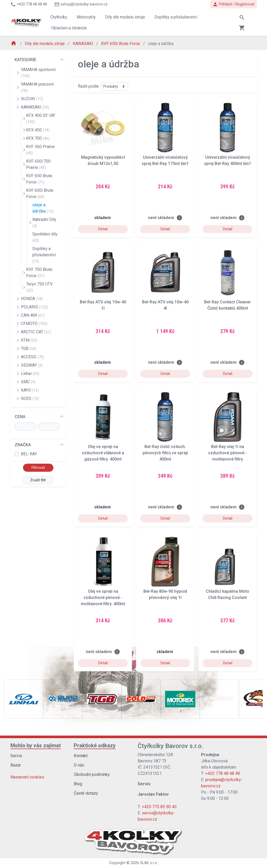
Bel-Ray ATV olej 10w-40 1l (103, 305)
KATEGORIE (25, 60)
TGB (29, 349)
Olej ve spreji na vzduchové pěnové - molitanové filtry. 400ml (103, 598)
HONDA (32, 299)
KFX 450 (38, 130)
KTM (29, 340)
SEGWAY (32, 365)
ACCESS (32, 357)
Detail (103, 229)
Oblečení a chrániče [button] (69, 28)
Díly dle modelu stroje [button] (125, 17)
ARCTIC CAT (36, 332)
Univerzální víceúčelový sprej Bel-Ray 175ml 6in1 (165, 160)
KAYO (30, 390)
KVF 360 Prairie (40, 150)
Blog (78, 784)
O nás (79, 765)
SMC (28, 382)
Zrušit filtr (38, 480)
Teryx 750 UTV (39, 287)
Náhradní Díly (44, 222)
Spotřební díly (45, 237)
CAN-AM (33, 315)
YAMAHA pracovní (37, 87)
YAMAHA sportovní (38, 73)
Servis (16, 756)
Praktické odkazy (95, 745)
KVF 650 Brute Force (39, 179)
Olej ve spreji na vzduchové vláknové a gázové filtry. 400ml (103, 453)
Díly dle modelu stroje (45, 44)
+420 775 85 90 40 (159, 807)
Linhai (30, 374)
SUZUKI (32, 99)
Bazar (16, 765)
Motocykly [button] (86, 17)
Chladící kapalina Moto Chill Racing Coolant (227, 594)
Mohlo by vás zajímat (36, 745)
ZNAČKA (23, 445)
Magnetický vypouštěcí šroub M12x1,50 (103, 160)
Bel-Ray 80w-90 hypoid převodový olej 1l (165, 594)
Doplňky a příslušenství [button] (176, 17)
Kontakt (81, 756)
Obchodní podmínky (92, 774)
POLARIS (34, 307)
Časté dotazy (86, 793)
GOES (30, 398)
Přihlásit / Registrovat (233, 4)
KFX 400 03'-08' (41, 118)
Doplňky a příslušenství (44, 255)
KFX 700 (38, 138)
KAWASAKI (83, 44)
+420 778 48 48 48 (223, 773)
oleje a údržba (43, 208)
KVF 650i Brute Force (121, 44)
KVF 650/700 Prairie (38, 164)
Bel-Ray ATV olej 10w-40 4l (165, 305)
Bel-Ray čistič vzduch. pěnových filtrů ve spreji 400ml (165, 453)
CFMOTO (34, 324)
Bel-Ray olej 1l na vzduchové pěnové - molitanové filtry (228, 453)
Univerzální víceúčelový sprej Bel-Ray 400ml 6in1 (227, 160)
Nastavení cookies (27, 777)
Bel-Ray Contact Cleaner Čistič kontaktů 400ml (227, 305)
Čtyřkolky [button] (59, 17)
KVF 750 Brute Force (39, 273)
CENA (20, 417)
